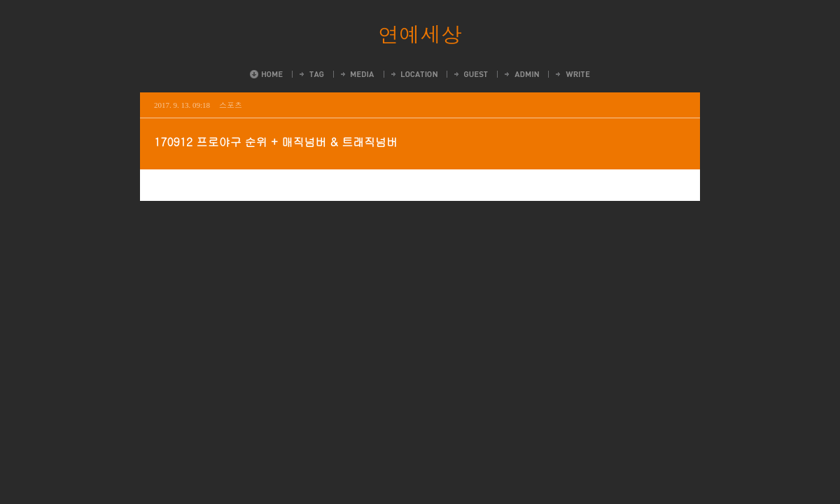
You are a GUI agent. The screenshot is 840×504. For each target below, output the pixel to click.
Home (266, 74)
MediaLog (357, 74)
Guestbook (470, 74)
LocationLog (413, 74)
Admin (521, 74)
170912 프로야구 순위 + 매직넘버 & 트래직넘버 (276, 142)
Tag (311, 74)
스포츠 (231, 105)
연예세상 (420, 34)
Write (572, 74)
